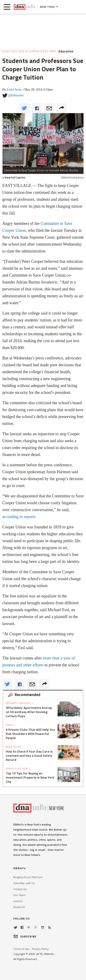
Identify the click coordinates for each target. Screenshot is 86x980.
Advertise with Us (24, 883)
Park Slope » (15, 747)
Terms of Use (21, 949)
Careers (18, 901)
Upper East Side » (18, 769)
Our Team (19, 895)
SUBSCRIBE (25, 936)
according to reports (19, 517)
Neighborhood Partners (28, 877)
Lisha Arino (15, 90)
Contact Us (20, 889)
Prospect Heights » (19, 703)
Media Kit (19, 907)
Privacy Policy (40, 949)
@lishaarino (16, 95)
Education (66, 51)
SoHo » (10, 725)
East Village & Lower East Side (29, 51)
